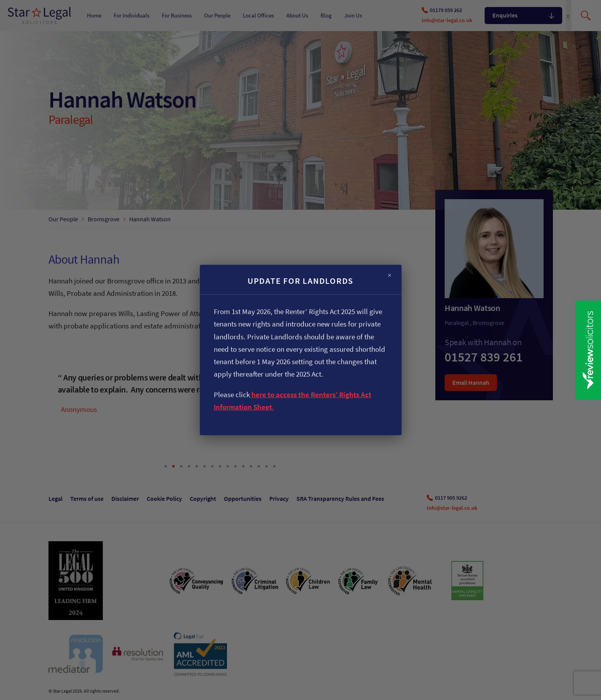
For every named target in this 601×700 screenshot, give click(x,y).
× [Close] (390, 275)
